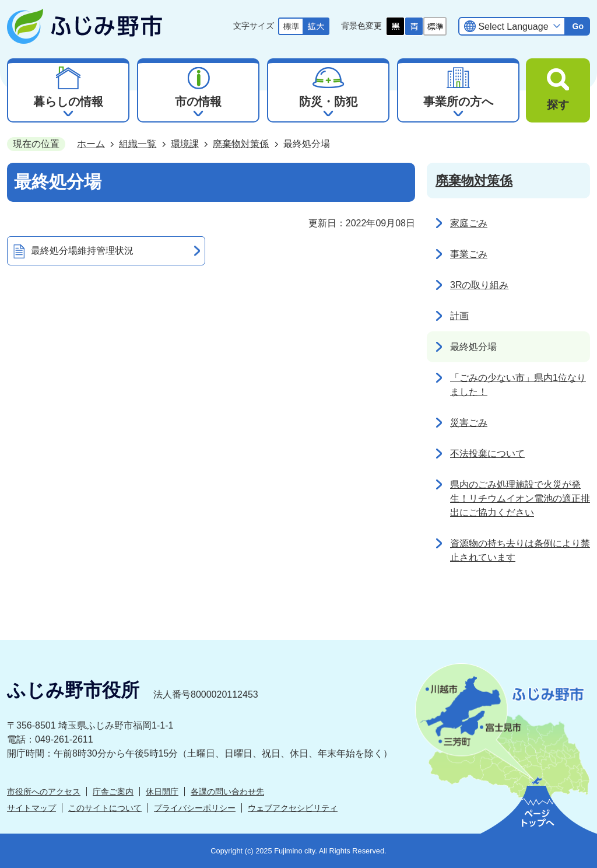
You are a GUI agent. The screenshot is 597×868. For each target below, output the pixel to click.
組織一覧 (138, 144)
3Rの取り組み (479, 285)
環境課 (185, 144)
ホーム (91, 144)
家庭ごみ (469, 223)
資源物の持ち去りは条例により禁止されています (520, 550)
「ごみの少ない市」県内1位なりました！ (518, 385)
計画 (459, 316)
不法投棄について (487, 454)
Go (578, 26)
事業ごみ (469, 254)
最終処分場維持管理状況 (82, 251)
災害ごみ (469, 423)
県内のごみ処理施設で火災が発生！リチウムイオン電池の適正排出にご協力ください (520, 498)
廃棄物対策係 (241, 144)
